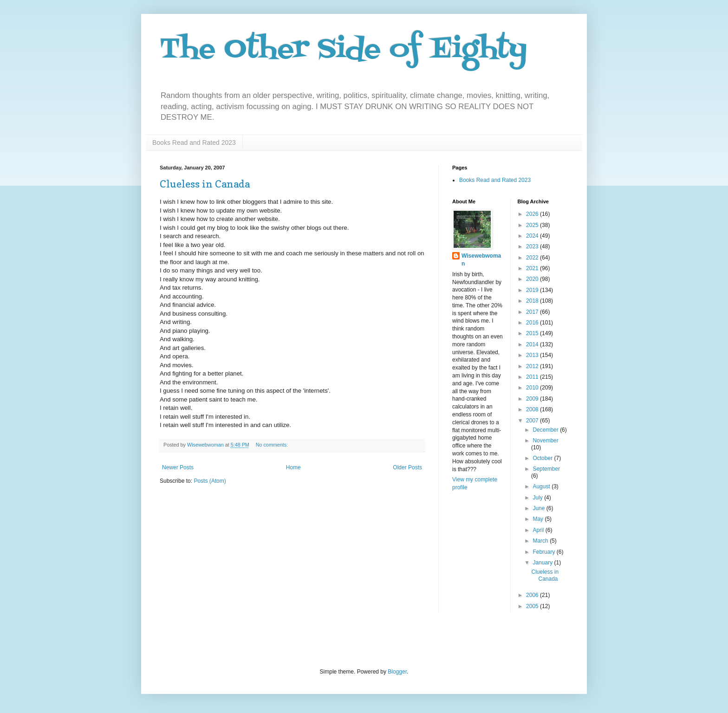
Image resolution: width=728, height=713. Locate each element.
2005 (533, 606)
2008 (533, 409)
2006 (533, 595)
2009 (533, 399)
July (538, 498)
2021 (533, 268)
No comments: (273, 445)
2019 (533, 290)
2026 (533, 214)
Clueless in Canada (205, 184)
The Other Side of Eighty (343, 50)
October (543, 458)
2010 (533, 388)
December (546, 430)
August (542, 486)
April (539, 530)
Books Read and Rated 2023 (194, 143)
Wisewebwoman (481, 260)
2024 (533, 236)
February (544, 552)
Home (293, 467)
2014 (533, 344)
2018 (533, 301)
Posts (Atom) (210, 481)
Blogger (397, 672)
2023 (533, 246)
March (541, 541)
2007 (533, 421)
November (545, 441)
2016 (533, 323)
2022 (533, 258)
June (539, 508)
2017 (533, 312)
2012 (533, 366)
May (539, 519)
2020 (533, 279)
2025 (533, 225)
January (543, 563)
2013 (533, 355)
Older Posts (407, 467)
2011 (533, 377)
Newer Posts (178, 467)
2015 (533, 333)
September (546, 469)
